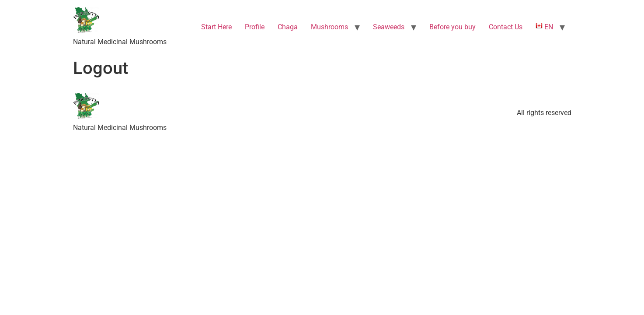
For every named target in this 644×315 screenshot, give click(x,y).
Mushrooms (329, 27)
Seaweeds (389, 27)
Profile (255, 27)
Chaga (288, 27)
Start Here (216, 27)
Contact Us (506, 27)
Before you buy (453, 27)
